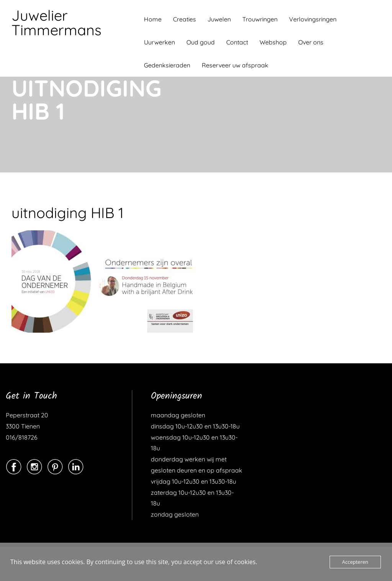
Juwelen (219, 19)
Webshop (273, 42)
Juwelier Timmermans (56, 23)
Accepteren (355, 562)
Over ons (311, 42)
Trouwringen (260, 19)
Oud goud (201, 42)
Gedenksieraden (167, 65)
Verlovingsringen (313, 19)
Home (153, 19)
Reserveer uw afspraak (235, 65)
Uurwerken (159, 42)
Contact (237, 42)
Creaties (185, 19)
